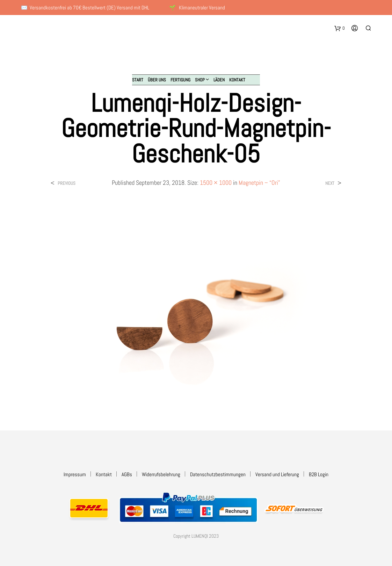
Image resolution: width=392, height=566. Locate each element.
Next (330, 183)
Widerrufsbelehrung (161, 474)
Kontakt (237, 80)
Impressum (75, 474)
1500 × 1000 (216, 183)
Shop (200, 80)
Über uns (157, 80)
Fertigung (180, 80)
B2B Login (319, 474)
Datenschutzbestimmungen (218, 474)
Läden (219, 80)
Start (138, 80)
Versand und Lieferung (277, 474)
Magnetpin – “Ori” (259, 183)
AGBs (127, 474)
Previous (67, 183)
